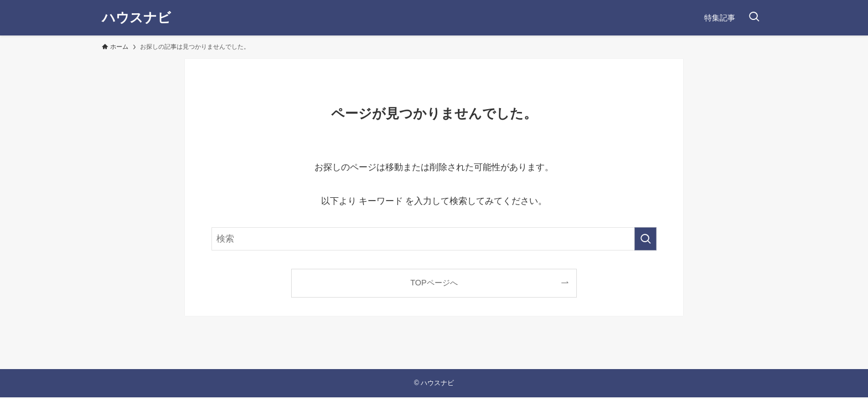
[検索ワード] (434, 239)
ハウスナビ (136, 18)
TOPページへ (434, 283)
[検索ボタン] (754, 18)
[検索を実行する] (645, 239)
